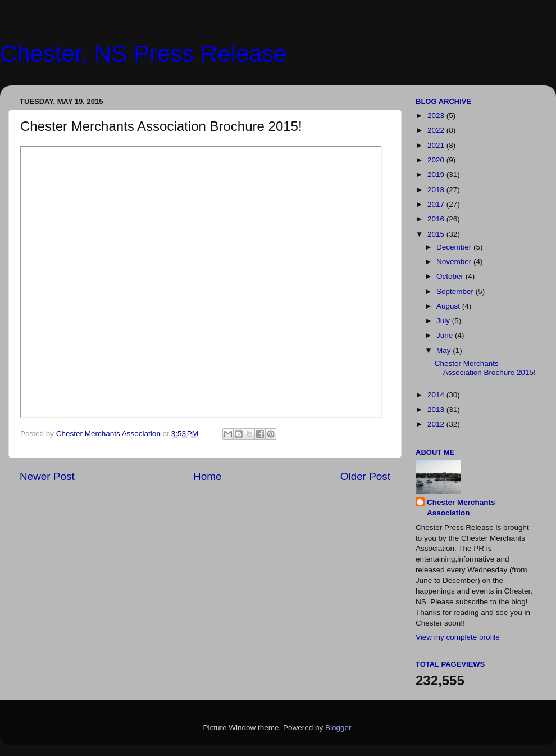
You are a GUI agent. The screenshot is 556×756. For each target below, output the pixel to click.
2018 (437, 190)
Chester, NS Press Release (143, 54)
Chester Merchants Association (461, 508)
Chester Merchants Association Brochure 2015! (485, 368)
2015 (437, 234)
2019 (437, 175)
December (455, 247)
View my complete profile (458, 637)
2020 (437, 160)
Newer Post (47, 476)
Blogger (338, 728)
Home (207, 476)
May (445, 350)
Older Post (365, 476)
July (444, 321)
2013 (437, 409)
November (455, 262)
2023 (437, 116)
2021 (437, 145)
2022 (437, 130)
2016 (437, 219)
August (449, 306)
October (451, 276)
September (456, 291)
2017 (437, 204)
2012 (437, 424)
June (446, 335)
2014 (437, 395)
